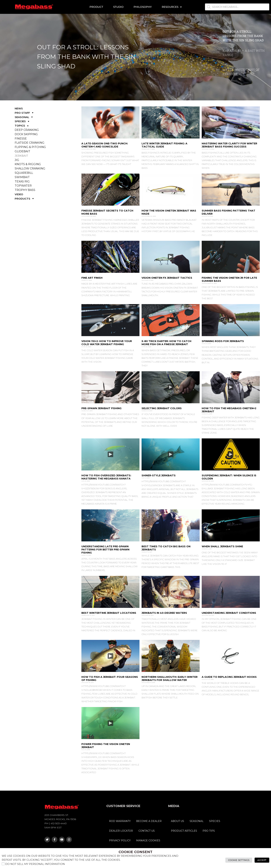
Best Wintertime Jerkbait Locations (109, 613)
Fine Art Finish (92, 278)
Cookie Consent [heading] (135, 852)
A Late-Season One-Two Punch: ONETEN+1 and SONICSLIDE (105, 145)
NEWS (19, 108)
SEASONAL (24, 117)
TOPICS (22, 126)
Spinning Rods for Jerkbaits (223, 341)
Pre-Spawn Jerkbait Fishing (101, 408)
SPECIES (22, 121)
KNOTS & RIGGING (28, 164)
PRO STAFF (24, 113)
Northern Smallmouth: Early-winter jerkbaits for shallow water (170, 678)
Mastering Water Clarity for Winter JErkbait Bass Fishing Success (229, 145)
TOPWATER (23, 186)
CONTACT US (147, 831)
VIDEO (19, 194)
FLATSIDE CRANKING (30, 143)
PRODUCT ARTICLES (184, 831)
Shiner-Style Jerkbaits (159, 475)
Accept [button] (262, 860)
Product (96, 7)
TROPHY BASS (25, 190)
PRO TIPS (209, 831)
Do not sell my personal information (35, 864)
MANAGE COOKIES (148, 840)
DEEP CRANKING (27, 130)
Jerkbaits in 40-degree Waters (164, 613)
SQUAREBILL (24, 173)
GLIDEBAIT (22, 151)
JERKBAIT (21, 156)
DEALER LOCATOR (121, 831)
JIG (17, 160)
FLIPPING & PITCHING (30, 147)
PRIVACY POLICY (120, 840)
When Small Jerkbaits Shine (222, 546)
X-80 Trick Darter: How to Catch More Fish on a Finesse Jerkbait (166, 343)
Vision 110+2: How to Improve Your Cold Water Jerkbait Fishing (107, 343)
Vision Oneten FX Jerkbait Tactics (167, 278)
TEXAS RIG (22, 181)
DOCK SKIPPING (26, 134)
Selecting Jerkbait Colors (162, 408)
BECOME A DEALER (149, 821)
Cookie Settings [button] (239, 860)
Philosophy (143, 7)
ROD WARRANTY (120, 821)
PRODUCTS (25, 199)
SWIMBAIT (22, 177)
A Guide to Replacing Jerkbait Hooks (229, 677)
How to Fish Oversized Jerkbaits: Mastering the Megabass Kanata (106, 477)
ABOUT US (177, 821)
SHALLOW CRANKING (30, 168)
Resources (172, 7)
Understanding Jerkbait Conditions (229, 613)
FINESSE (21, 139)
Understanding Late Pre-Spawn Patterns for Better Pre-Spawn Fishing (105, 550)
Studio (118, 7)
